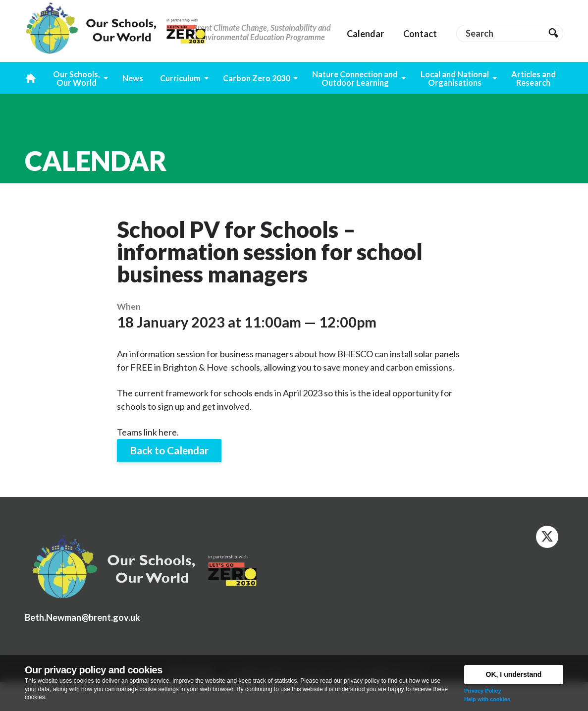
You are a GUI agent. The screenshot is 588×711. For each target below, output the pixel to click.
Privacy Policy (483, 691)
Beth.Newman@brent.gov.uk (82, 617)
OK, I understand (514, 674)
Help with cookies (487, 699)
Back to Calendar (169, 450)
